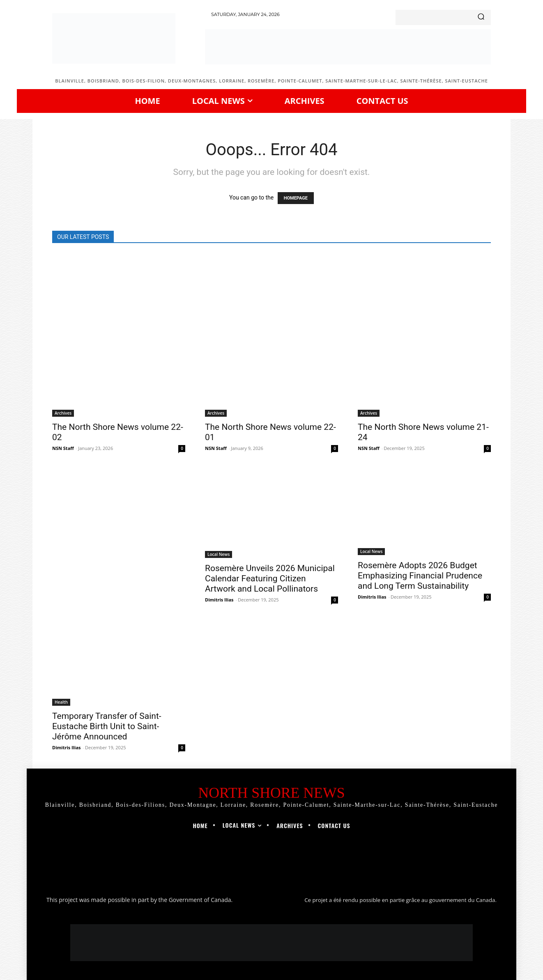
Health (61, 702)
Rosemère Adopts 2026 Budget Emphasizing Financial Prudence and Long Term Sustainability (420, 576)
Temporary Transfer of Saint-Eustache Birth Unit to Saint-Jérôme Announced (107, 726)
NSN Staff (63, 448)
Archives (63, 413)
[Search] (481, 17)
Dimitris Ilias (67, 747)
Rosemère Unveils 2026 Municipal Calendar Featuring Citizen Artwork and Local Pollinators (270, 578)
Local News (219, 554)
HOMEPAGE (296, 198)
